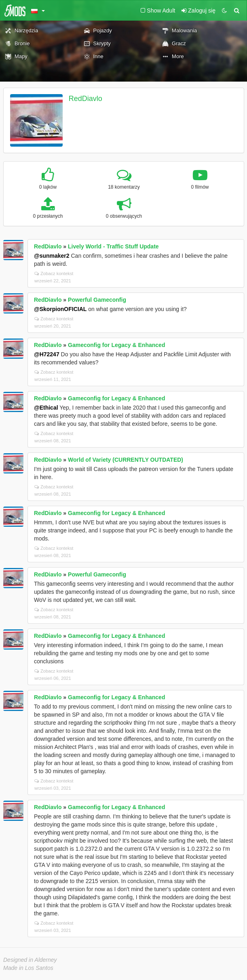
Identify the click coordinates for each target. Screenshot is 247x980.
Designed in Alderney (30, 960)
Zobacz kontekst (54, 273)
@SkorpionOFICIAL (60, 309)
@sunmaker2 (52, 256)
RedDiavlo (85, 99)
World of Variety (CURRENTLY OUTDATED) (126, 460)
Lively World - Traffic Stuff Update (113, 246)
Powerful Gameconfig (97, 300)
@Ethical (46, 408)
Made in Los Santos (28, 968)
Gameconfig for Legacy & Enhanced (116, 345)
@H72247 (47, 354)
